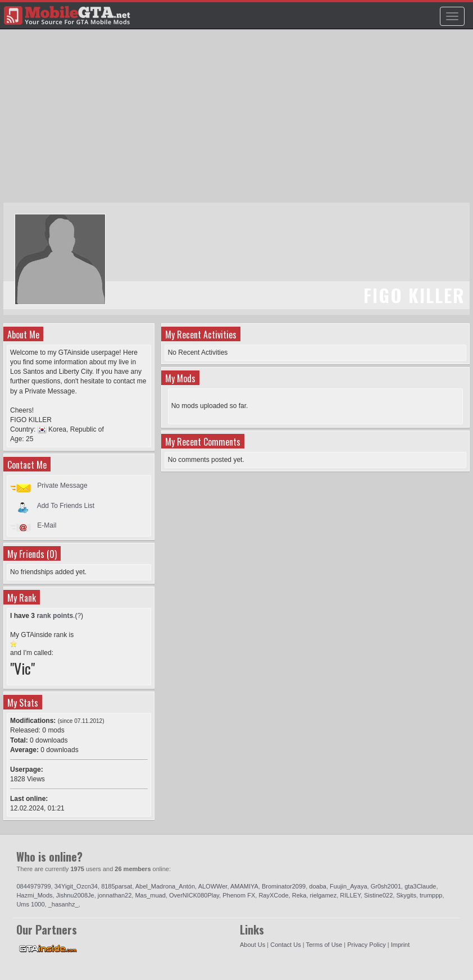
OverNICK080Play (194, 895)
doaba (318, 886)
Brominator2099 (284, 886)
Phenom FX (239, 895)
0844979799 (33, 886)
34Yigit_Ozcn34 (76, 886)
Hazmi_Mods (34, 895)
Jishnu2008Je (75, 895)
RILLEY (350, 895)
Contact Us (285, 945)
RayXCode (273, 895)
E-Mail (47, 525)
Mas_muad (150, 895)
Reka (299, 895)
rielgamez (324, 895)
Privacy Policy (366, 945)
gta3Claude (420, 886)
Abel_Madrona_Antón (165, 886)
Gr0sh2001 (386, 886)
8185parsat (117, 886)
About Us (253, 945)
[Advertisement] (238, 121)
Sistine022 (378, 895)
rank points (55, 616)
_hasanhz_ (63, 904)
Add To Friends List (66, 505)
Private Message (62, 486)
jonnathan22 (115, 895)
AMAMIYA (244, 886)
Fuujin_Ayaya (348, 886)
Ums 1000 (30, 904)
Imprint (401, 945)
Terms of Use (324, 945)
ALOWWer (213, 886)
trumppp (431, 895)
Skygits (406, 895)
